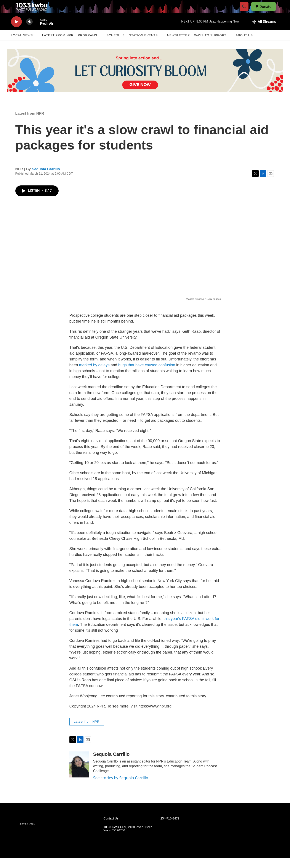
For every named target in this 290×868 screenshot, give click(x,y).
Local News (22, 45)
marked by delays (94, 375)
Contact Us (111, 828)
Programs (88, 45)
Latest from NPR (58, 45)
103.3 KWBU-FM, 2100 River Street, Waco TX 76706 (128, 839)
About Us (244, 45)
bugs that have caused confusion (147, 375)
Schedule (116, 45)
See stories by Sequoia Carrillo (121, 787)
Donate (268, 11)
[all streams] (264, 31)
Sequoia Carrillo (46, 179)
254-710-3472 (170, 828)
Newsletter (178, 45)
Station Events (143, 45)
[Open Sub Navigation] (36, 45)
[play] (16, 32)
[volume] (29, 32)
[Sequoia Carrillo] (79, 774)
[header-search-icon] (246, 11)
